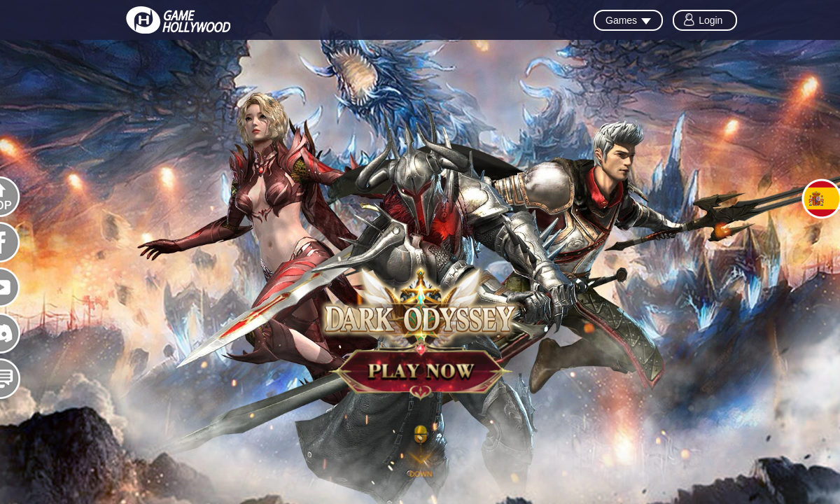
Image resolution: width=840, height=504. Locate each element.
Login (710, 20)
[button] (421, 456)
